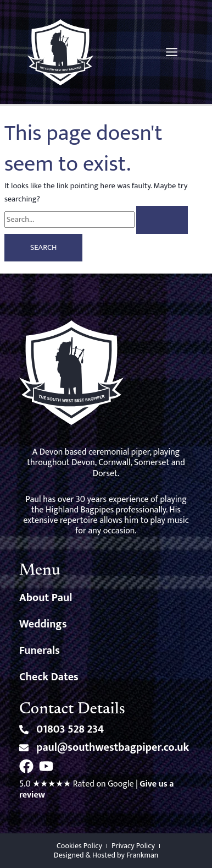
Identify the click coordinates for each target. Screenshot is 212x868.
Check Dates (49, 677)
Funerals (40, 651)
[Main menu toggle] (172, 52)
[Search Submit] (162, 220)
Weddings (43, 624)
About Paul (46, 598)
